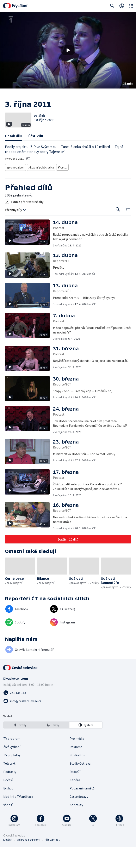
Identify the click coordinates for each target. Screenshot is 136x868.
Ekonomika (14, 189)
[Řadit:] (128, 230)
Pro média (77, 760)
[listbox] (53, 746)
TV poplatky (12, 776)
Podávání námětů (82, 810)
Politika (91, 183)
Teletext (9, 785)
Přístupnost (52, 861)
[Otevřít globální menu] (131, 6)
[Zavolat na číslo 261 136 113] (68, 714)
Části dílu (36, 146)
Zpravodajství (15, 177)
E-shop (8, 810)
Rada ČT (75, 793)
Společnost (75, 183)
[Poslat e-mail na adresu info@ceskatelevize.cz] (68, 722)
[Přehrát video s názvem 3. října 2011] (68, 50)
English (8, 861)
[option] (20, 746)
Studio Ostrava (80, 785)
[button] (68, 50)
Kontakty (76, 826)
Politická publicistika (52, 183)
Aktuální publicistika (40, 177)
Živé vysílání (12, 768)
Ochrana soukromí (29, 861)
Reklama (76, 768)
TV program (12, 760)
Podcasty (10, 793)
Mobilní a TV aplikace (18, 818)
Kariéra (75, 801)
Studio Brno (78, 776)
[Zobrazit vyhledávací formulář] (112, 6)
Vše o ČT (9, 826)
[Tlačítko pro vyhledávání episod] (118, 231)
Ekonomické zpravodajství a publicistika (80, 177)
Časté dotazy (79, 818)
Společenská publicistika (21, 183)
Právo (104, 183)
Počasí (8, 801)
